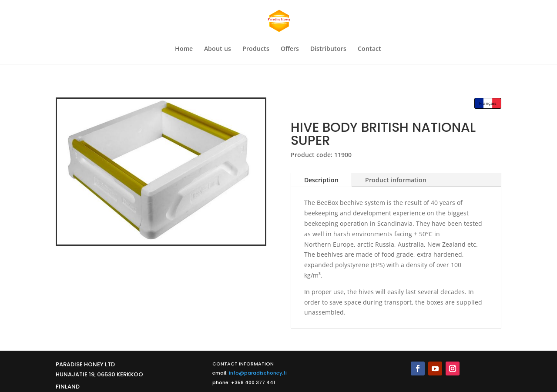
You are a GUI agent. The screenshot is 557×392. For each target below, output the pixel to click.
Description (321, 180)
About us (218, 49)
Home (184, 49)
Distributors (328, 49)
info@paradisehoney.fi (258, 373)
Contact (369, 49)
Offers (290, 49)
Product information (396, 180)
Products (256, 49)
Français (488, 103)
